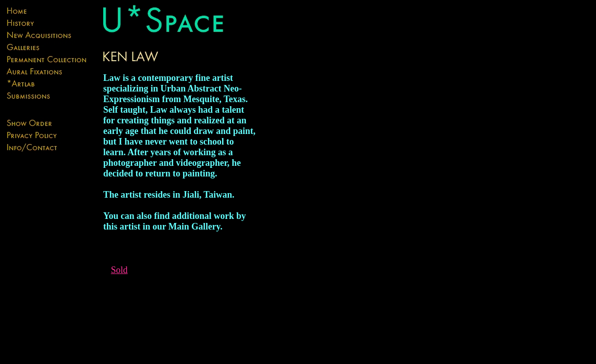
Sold (119, 270)
